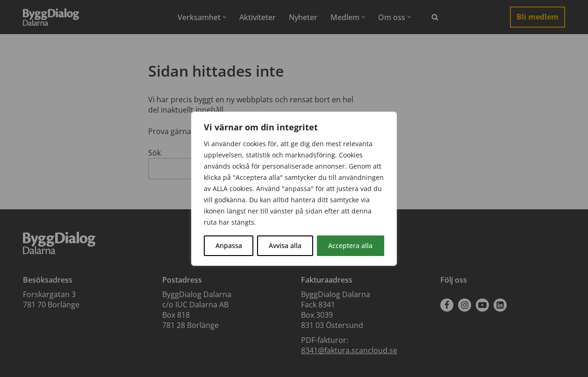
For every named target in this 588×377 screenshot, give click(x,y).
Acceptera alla (350, 245)
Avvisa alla (285, 245)
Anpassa (229, 245)
